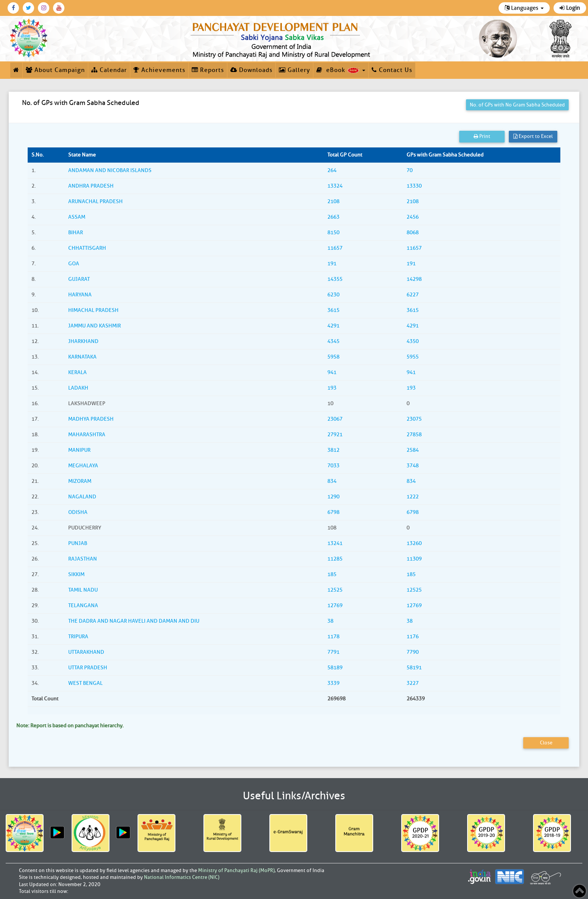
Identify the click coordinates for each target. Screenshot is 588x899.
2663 (333, 217)
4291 (333, 326)
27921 (335, 435)
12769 (335, 605)
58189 (335, 668)
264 (332, 170)
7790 (413, 652)
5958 (333, 357)
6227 (413, 295)
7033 (333, 466)
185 (332, 574)
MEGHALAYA (83, 466)
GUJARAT (79, 279)
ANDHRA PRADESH (91, 186)
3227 (413, 683)
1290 (333, 497)
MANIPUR (79, 450)
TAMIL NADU (83, 590)
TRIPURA (78, 637)
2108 (333, 201)
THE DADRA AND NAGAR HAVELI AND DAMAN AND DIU (134, 621)
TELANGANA (83, 605)
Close (546, 743)
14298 (414, 279)
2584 (413, 450)
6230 (333, 295)
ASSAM (77, 217)
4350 (413, 341)
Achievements (159, 70)
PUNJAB (78, 543)
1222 (413, 497)
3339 (333, 683)
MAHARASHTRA (87, 435)
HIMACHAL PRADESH (93, 310)
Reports (208, 70)
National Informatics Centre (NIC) (182, 877)
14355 (335, 279)
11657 (335, 248)
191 (332, 264)
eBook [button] (341, 70)
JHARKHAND (83, 341)
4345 (333, 341)
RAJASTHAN (83, 559)
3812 (333, 450)
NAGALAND (82, 497)
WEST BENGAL (85, 683)
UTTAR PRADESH (88, 668)
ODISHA (78, 512)
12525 (335, 590)
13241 (335, 543)
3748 (413, 466)
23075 (414, 419)
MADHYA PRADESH (91, 419)
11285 (335, 559)
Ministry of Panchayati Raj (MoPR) (236, 870)
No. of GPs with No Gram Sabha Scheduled (517, 105)
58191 (414, 668)
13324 (335, 186)
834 (332, 481)
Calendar (109, 70)
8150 (333, 233)
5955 (413, 357)
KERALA (77, 372)
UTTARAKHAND (86, 652)
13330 (414, 186)
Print (482, 136)
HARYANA (80, 295)
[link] (282, 39)
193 (332, 388)
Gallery (294, 70)
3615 (333, 310)
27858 (414, 435)
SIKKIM (76, 574)
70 (410, 170)
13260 (414, 543)
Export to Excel (533, 136)
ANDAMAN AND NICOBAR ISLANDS (110, 170)
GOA (74, 264)
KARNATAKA (82, 357)
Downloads (251, 70)
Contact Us (392, 70)
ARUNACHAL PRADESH (95, 201)
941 (332, 372)
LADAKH (78, 388)
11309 (414, 559)
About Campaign (55, 70)
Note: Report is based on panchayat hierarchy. (70, 726)
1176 (413, 637)
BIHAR (76, 233)
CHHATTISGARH (87, 248)
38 (330, 621)
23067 (335, 419)
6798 (333, 512)
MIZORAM (80, 481)
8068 (413, 233)
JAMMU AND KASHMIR (95, 326)
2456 (413, 217)
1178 (333, 637)
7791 (333, 652)
